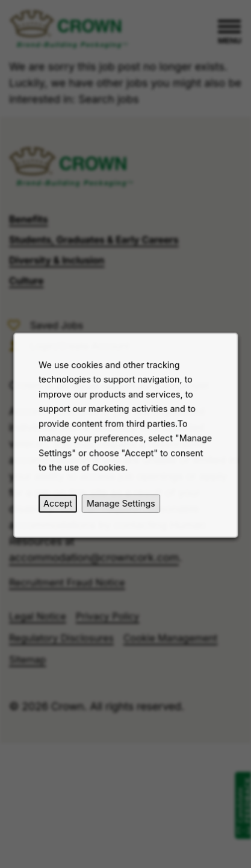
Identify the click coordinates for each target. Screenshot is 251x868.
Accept (59, 505)
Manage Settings (120, 505)
